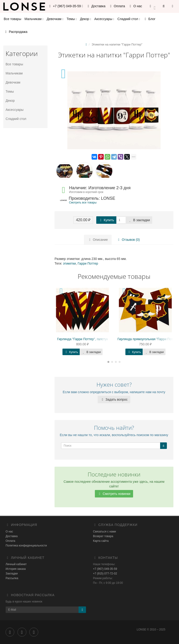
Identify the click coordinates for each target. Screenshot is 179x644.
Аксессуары (104, 19)
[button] (153, 6)
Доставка (96, 6)
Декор (85, 19)
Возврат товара (103, 536)
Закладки (12, 574)
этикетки (69, 263)
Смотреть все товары (83, 203)
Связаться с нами (104, 532)
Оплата (117, 6)
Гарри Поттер (88, 263)
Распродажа (16, 32)
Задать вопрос (114, 399)
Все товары (12, 19)
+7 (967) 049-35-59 (105, 569)
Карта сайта (101, 541)
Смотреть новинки (114, 494)
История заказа (16, 569)
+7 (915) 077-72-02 (105, 574)
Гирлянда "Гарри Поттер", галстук (83, 339)
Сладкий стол (129, 19)
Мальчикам (34, 19)
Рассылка (12, 578)
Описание (98, 240)
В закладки (139, 220)
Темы (72, 19)
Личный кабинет (16, 564)
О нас (135, 6)
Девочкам (55, 19)
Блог (149, 19)
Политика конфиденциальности (26, 546)
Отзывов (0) (128, 240)
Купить (106, 220)
